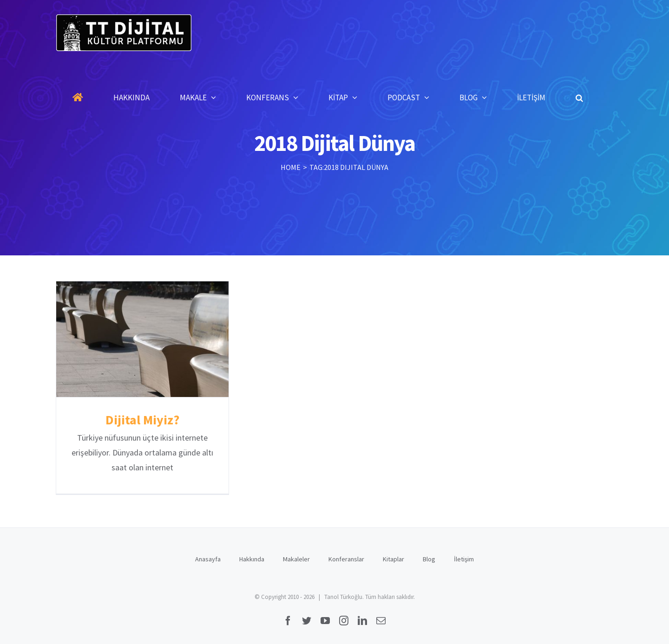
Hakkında (252, 559)
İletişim (464, 559)
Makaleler (296, 559)
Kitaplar (394, 559)
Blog (429, 559)
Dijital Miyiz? (142, 420)
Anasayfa (208, 559)
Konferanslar (346, 559)
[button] (579, 98)
